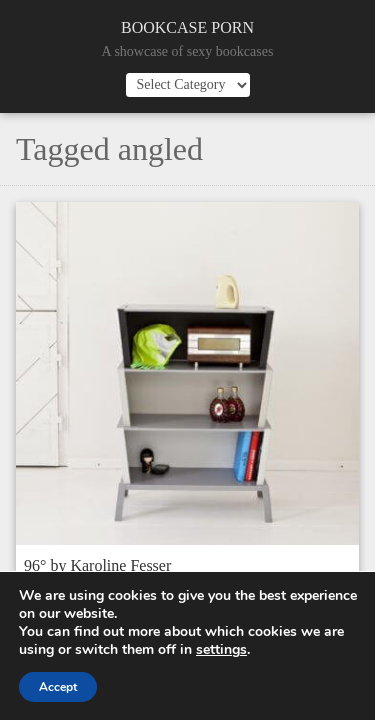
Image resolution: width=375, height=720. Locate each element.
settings (221, 650)
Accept (58, 687)
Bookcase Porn (187, 27)
